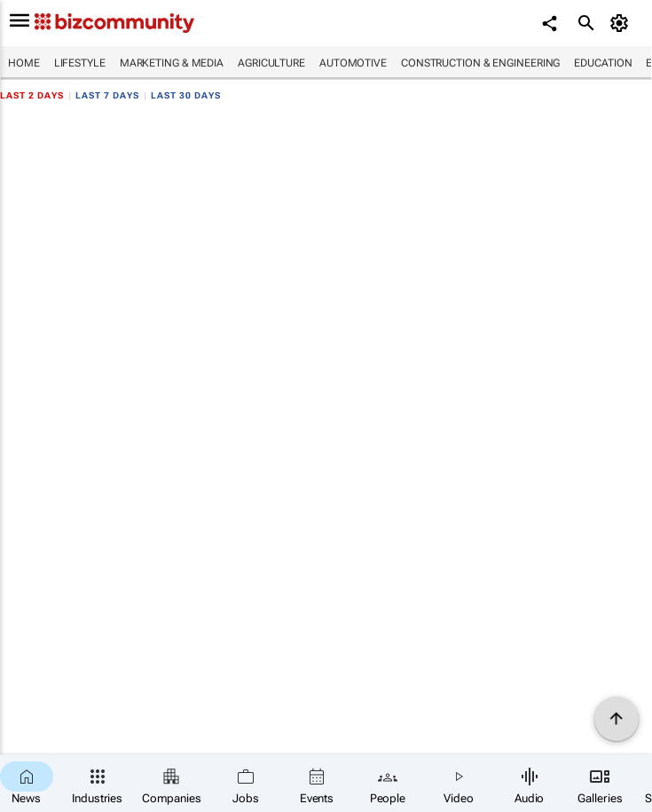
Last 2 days (32, 95)
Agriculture (271, 63)
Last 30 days (186, 95)
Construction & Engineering (480, 63)
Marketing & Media (172, 63)
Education (603, 63)
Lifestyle (80, 63)
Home (24, 63)
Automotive (353, 63)
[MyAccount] (621, 23)
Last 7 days (107, 95)
